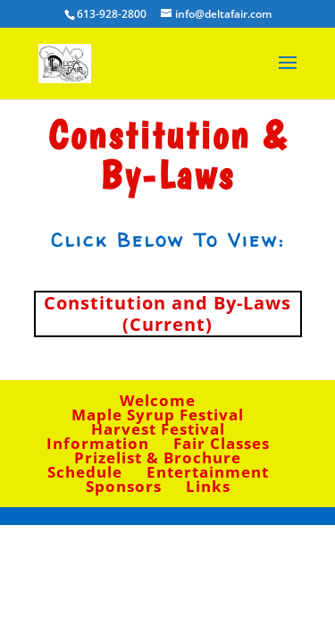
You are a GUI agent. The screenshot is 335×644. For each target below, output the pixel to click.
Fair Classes (222, 443)
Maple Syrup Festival (158, 415)
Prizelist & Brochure (158, 458)
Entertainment (208, 472)
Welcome (158, 400)
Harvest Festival (158, 429)
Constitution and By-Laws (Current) (167, 314)
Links (208, 486)
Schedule (85, 472)
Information (98, 443)
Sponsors (124, 486)
